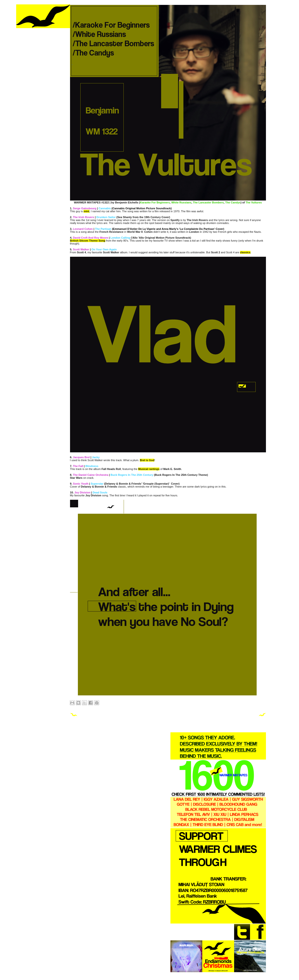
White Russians (181, 202)
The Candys (233, 202)
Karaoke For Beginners (155, 202)
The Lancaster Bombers (208, 202)
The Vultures (254, 202)
